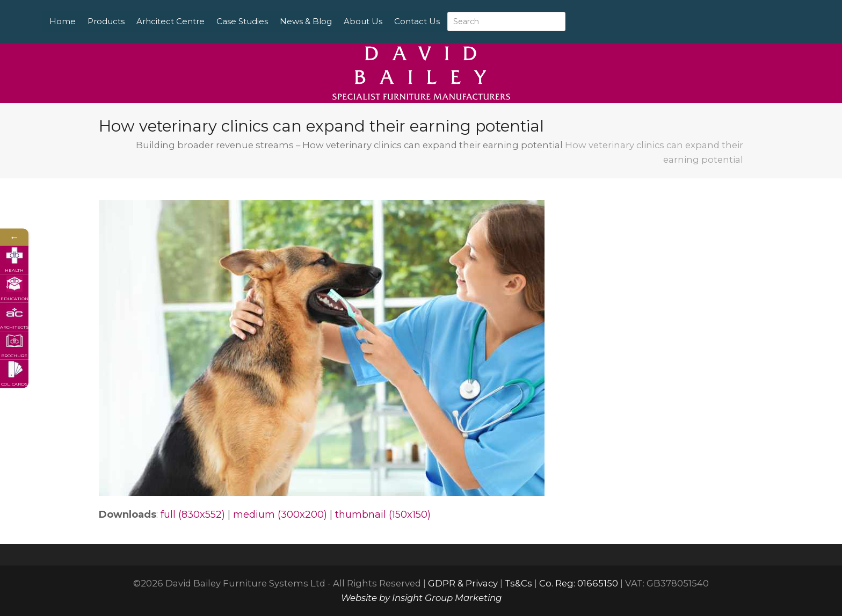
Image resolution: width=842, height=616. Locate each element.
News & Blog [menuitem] (342, 21)
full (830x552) (193, 514)
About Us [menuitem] (400, 21)
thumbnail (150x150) (383, 514)
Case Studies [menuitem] (279, 21)
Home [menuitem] (99, 21)
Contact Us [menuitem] (453, 21)
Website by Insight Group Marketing (421, 598)
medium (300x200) (280, 514)
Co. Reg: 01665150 (579, 583)
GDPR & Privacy (463, 583)
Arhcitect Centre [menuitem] (207, 21)
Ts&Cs (518, 583)
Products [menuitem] (143, 21)
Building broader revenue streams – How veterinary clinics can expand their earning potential (349, 145)
